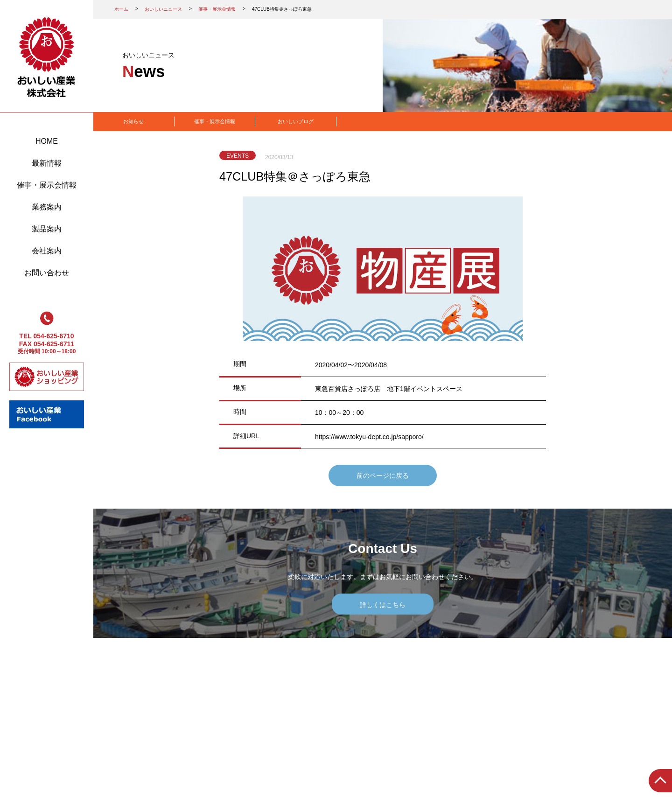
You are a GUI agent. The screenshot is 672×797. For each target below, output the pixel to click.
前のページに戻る (383, 475)
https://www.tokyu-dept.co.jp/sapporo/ (369, 437)
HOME (47, 141)
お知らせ (133, 121)
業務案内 (47, 207)
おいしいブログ (296, 121)
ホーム (121, 9)
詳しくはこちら (383, 605)
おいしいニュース (163, 9)
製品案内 (47, 229)
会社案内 (47, 251)
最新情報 (47, 163)
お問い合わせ (47, 273)
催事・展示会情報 (47, 185)
